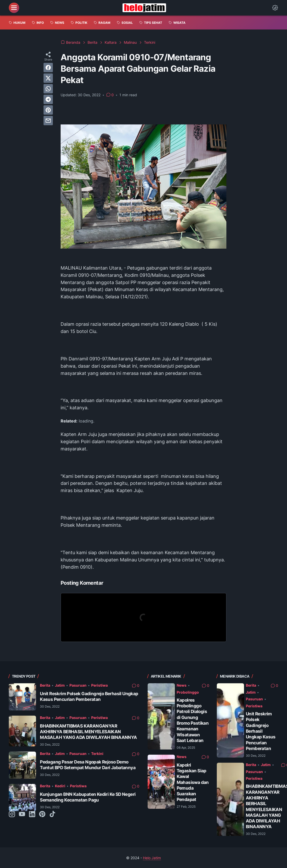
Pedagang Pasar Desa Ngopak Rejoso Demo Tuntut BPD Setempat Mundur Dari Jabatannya (88, 765)
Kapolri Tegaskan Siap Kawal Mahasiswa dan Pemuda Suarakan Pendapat (193, 782)
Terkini (97, 754)
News (182, 685)
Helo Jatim (152, 858)
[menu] (14, 8)
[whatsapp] (48, 89)
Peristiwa (99, 685)
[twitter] (48, 78)
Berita (45, 685)
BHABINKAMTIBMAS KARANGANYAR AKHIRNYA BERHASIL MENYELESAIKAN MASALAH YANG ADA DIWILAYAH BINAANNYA (88, 732)
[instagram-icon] (12, 814)
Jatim (60, 685)
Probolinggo (188, 692)
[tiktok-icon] (52, 814)
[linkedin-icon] (32, 814)
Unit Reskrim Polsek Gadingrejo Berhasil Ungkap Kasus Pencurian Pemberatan (89, 696)
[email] (48, 121)
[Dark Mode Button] (275, 8)
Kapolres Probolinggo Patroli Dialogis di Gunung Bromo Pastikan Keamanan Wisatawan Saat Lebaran (193, 720)
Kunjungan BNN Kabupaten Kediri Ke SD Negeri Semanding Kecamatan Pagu (88, 797)
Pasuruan (78, 685)
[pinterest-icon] (42, 814)
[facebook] (48, 68)
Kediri (60, 786)
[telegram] (48, 99)
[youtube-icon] (22, 814)
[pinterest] (48, 110)
